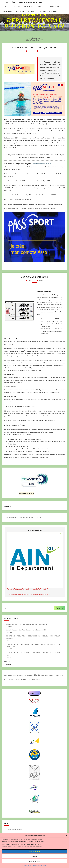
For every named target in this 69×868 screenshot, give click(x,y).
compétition (28, 7)
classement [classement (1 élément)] (30, 675)
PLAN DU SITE (10, 833)
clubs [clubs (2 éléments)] (37, 675)
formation (41, 7)
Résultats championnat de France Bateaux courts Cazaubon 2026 (26, 630)
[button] (66, 836)
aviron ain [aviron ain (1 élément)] (13, 675)
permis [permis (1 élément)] (18, 680)
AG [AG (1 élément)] (9, 675)
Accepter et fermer (35, 851)
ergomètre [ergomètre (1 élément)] (52, 675)
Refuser (35, 856)
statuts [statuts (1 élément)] (38, 680)
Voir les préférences (35, 861)
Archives (7, 661)
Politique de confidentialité (39, 866)
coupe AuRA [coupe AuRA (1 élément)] (45, 675)
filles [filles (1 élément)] (6, 680)
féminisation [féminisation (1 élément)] (12, 680)
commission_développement (48, 11)
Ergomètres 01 (54, 7)
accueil (6, 7)
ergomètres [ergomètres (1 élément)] (59, 675)
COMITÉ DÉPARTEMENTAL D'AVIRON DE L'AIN (23, 2)
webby (41, 51)
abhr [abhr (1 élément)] (6, 675)
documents (8, 11)
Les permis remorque (35, 277)
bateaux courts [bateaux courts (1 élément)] (21, 675)
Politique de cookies (27, 866)
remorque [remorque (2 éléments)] (29, 679)
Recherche (59, 608)
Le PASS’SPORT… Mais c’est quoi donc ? (34, 47)
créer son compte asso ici (42, 164)
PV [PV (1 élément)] (22, 680)
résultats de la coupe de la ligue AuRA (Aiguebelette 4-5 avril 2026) (26, 624)
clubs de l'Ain (34, 693)
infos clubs (16, 7)
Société (31, 11)
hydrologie (20, 11)
